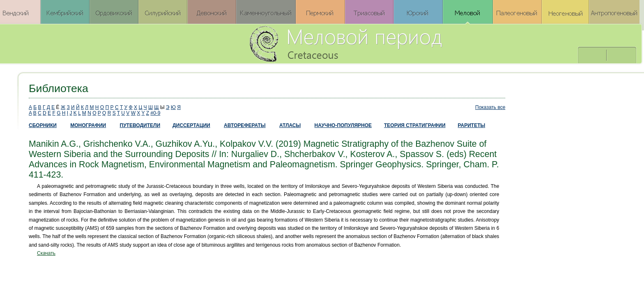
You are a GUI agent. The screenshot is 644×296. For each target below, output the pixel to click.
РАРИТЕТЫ (472, 125)
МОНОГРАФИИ (88, 125)
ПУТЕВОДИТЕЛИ (140, 125)
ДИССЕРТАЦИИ (191, 125)
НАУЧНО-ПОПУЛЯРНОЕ (343, 125)
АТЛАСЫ (290, 125)
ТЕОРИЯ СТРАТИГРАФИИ (415, 125)
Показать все (490, 107)
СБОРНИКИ (43, 125)
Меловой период (391, 43)
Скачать (46, 253)
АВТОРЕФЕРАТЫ (245, 125)
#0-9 (155, 113)
